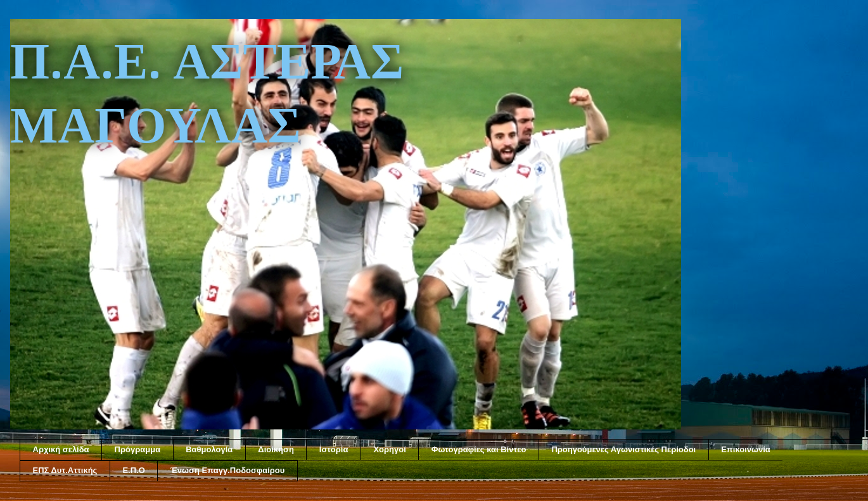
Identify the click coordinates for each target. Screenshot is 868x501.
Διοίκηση (276, 449)
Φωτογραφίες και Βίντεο (479, 449)
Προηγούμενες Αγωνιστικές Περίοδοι (623, 449)
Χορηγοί (389, 449)
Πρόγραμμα (138, 449)
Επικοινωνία (746, 449)
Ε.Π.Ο (133, 470)
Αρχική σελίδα (61, 449)
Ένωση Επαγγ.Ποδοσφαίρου (228, 470)
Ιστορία (334, 449)
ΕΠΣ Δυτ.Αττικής (65, 470)
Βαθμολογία (209, 449)
